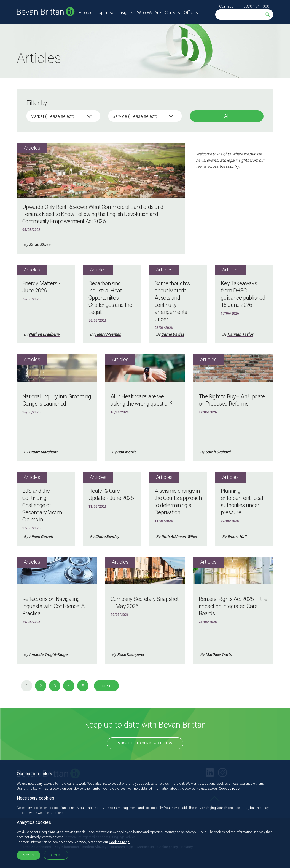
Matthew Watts (218, 654)
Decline (56, 855)
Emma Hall (237, 537)
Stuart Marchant (43, 452)
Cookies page (229, 789)
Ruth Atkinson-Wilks (179, 537)
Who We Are (149, 13)
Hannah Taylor (240, 334)
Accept (29, 855)
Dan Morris (127, 452)
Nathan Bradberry (44, 334)
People (86, 13)
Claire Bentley (107, 537)
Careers (172, 13)
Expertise (105, 13)
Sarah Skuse (40, 244)
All (227, 116)
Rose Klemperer (131, 654)
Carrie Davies (173, 334)
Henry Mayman (108, 334)
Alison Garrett (41, 537)
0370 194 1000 (256, 6)
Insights (126, 13)
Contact (226, 6)
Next (106, 686)
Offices (191, 13)
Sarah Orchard (218, 452)
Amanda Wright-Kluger (49, 654)
